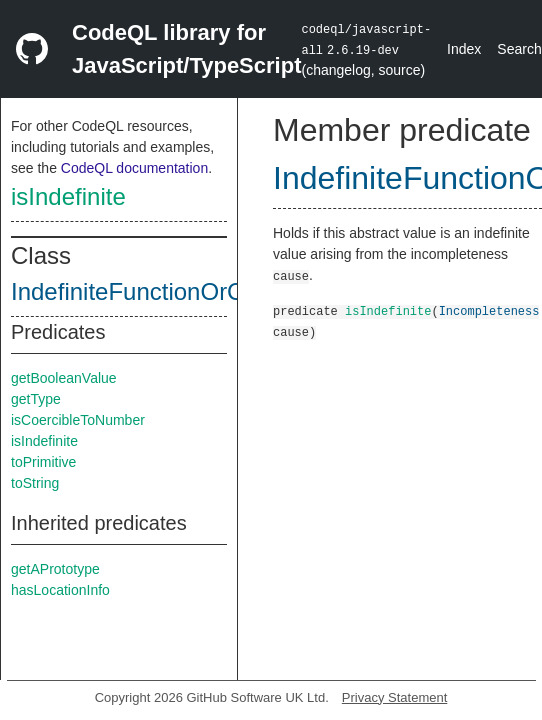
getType (36, 399)
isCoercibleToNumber (78, 420)
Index (464, 49)
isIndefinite (68, 196)
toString (35, 483)
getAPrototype (55, 569)
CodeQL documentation (134, 168)
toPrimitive (43, 462)
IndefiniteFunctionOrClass (149, 291)
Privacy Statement (395, 697)
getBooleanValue (64, 378)
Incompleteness (489, 310)
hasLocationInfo (60, 590)
